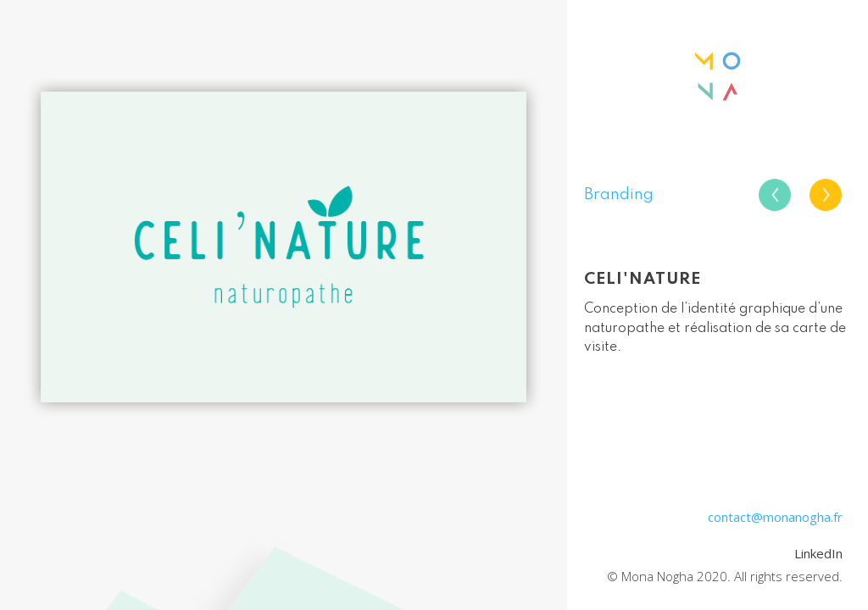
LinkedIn (818, 553)
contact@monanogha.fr (775, 517)
